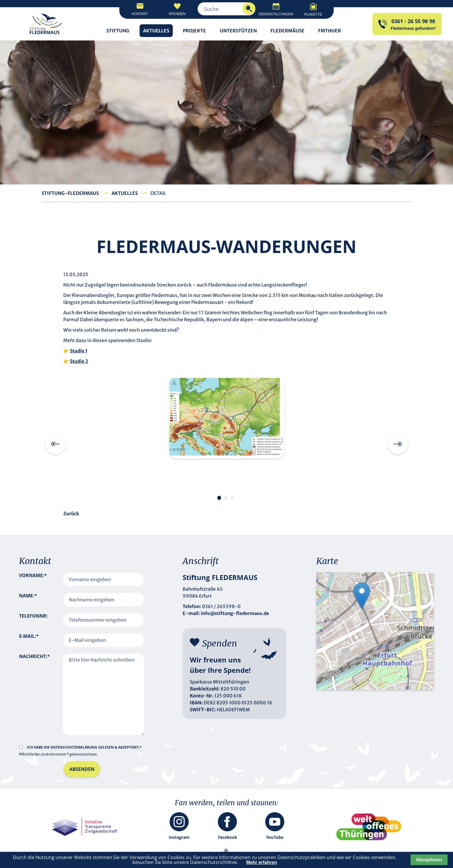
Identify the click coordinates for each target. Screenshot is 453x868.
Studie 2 (79, 361)
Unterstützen (238, 31)
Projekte (194, 31)
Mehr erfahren (262, 862)
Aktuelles (156, 31)
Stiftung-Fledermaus (70, 193)
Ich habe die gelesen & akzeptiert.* (84, 747)
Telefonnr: (34, 616)
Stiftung (118, 31)
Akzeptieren (429, 860)
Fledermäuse (287, 31)
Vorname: (33, 579)
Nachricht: (35, 688)
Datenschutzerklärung (74, 747)
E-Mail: (29, 640)
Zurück (71, 514)
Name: (28, 600)
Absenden (82, 769)
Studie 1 (79, 351)
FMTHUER (329, 31)
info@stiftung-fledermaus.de (235, 613)
